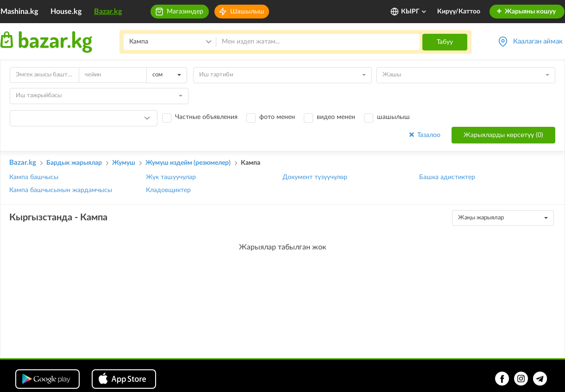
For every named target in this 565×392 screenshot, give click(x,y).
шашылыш (393, 117)
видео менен (336, 117)
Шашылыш (247, 12)
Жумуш (124, 163)
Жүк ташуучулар (171, 177)
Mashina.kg (19, 12)
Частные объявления (206, 117)
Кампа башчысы (34, 177)
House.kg (66, 12)
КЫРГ (414, 12)
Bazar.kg (108, 12)
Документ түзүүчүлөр (315, 177)
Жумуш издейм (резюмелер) (188, 163)
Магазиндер (185, 12)
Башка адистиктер (447, 177)
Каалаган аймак (538, 41)
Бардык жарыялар (74, 163)
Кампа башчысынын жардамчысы (61, 190)
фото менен (277, 117)
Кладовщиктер (168, 190)
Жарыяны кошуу (526, 12)
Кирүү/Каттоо (459, 12)
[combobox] (167, 75)
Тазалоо (424, 135)
